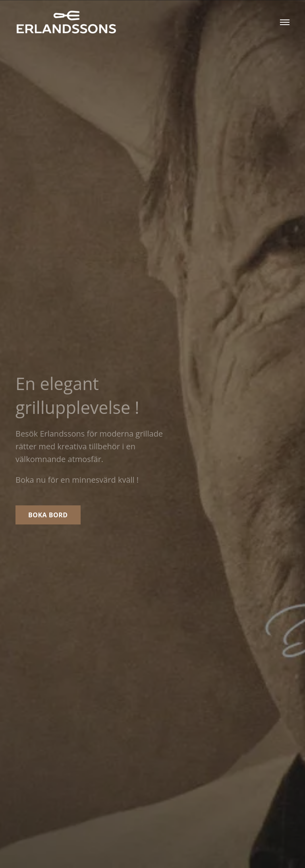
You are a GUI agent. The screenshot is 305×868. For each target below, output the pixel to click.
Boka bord (48, 515)
